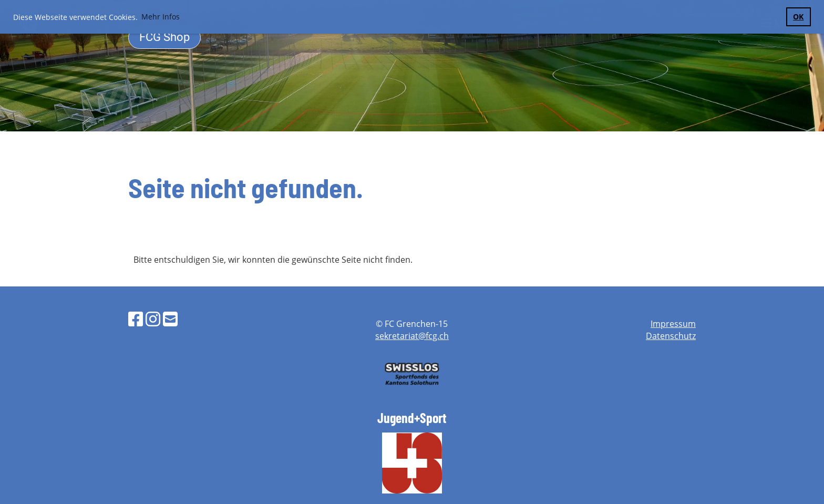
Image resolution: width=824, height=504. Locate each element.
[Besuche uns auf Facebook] (136, 319)
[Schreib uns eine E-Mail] (170, 319)
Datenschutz (671, 336)
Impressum (673, 324)
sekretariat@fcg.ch (412, 336)
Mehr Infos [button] (161, 17)
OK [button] (798, 17)
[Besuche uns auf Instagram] (153, 319)
